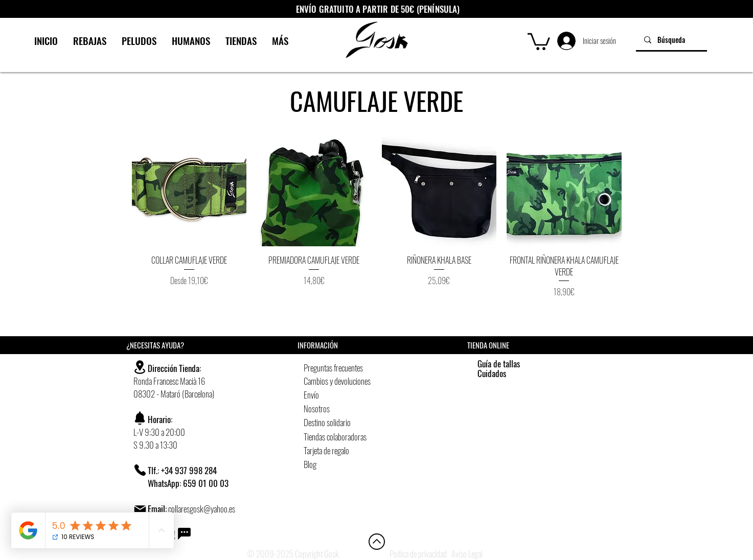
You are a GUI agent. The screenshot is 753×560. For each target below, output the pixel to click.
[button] (539, 41)
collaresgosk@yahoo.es (202, 509)
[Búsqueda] (671, 40)
